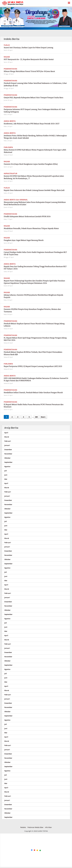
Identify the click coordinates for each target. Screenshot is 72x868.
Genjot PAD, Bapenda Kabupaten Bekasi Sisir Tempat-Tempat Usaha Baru (34, 98)
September (8, 462)
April (6, 433)
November (8, 454)
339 (36, 417)
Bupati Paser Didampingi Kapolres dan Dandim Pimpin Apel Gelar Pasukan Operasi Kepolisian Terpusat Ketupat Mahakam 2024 (34, 282)
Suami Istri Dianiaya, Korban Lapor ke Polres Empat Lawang (28, 48)
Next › (43, 417)
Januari (7, 445)
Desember (8, 450)
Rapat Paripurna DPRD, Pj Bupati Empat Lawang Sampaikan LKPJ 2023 (33, 366)
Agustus (7, 466)
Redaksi (23, 827)
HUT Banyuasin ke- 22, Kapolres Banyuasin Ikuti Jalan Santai (29, 59)
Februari (8, 441)
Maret (7, 437)
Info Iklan (48, 827)
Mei (6, 479)
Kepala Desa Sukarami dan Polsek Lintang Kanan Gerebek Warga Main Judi (34, 190)
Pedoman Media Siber (35, 827)
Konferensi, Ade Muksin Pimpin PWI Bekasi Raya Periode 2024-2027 (32, 124)
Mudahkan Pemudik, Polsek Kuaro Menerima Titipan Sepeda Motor (31, 228)
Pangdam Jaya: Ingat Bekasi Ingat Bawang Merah (24, 240)
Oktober (7, 458)
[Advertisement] (36, 850)
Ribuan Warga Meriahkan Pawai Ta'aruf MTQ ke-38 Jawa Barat (29, 71)
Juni (6, 475)
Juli (6, 471)
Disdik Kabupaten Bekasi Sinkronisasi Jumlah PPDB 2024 (27, 216)
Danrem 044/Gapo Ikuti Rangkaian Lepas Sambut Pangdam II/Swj (31, 164)
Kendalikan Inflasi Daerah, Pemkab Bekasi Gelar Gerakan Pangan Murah (33, 393)
